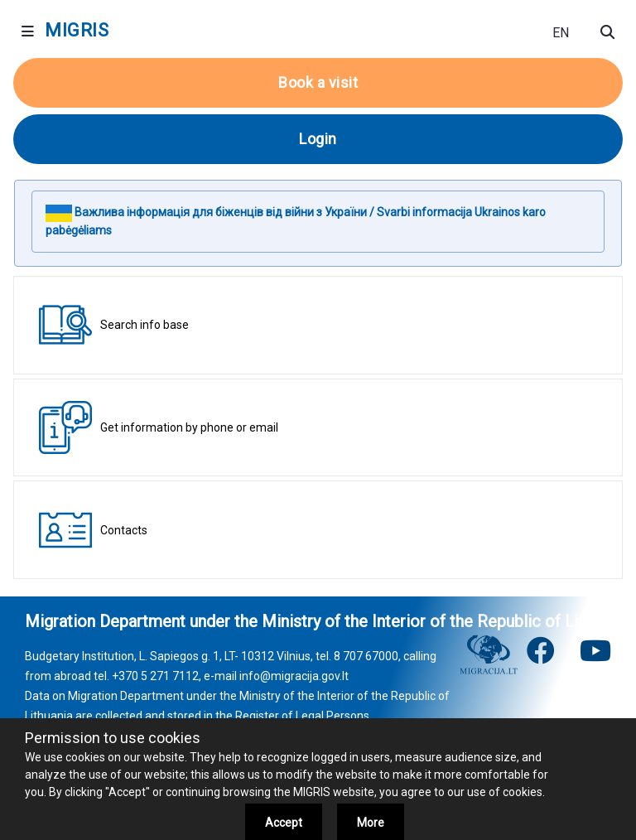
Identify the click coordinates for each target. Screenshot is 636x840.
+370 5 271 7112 (155, 676)
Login (318, 139)
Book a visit (318, 82)
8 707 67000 (366, 656)
